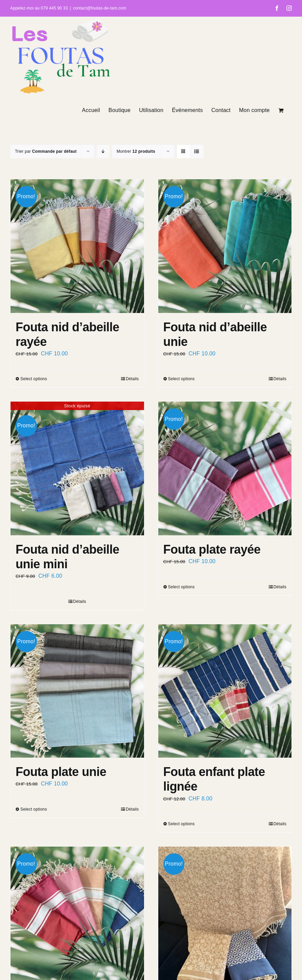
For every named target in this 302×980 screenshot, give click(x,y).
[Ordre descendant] (103, 152)
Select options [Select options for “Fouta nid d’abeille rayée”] (34, 379)
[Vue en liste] (197, 152)
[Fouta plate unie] (77, 691)
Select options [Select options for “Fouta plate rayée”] (182, 587)
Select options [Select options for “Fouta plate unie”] (34, 809)
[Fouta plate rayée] (225, 468)
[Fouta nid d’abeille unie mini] (77, 468)
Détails (132, 379)
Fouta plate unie (61, 772)
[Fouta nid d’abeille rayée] (77, 246)
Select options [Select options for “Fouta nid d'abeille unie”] (182, 379)
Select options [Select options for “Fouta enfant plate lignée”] (182, 824)
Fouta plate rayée (212, 549)
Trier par (46, 151)
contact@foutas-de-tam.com (100, 8)
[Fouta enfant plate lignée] (225, 691)
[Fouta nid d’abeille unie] (225, 246)
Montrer (136, 151)
